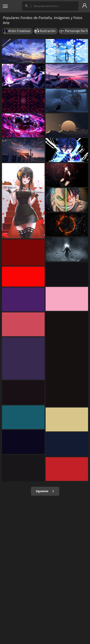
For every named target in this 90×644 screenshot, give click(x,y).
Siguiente (45, 491)
